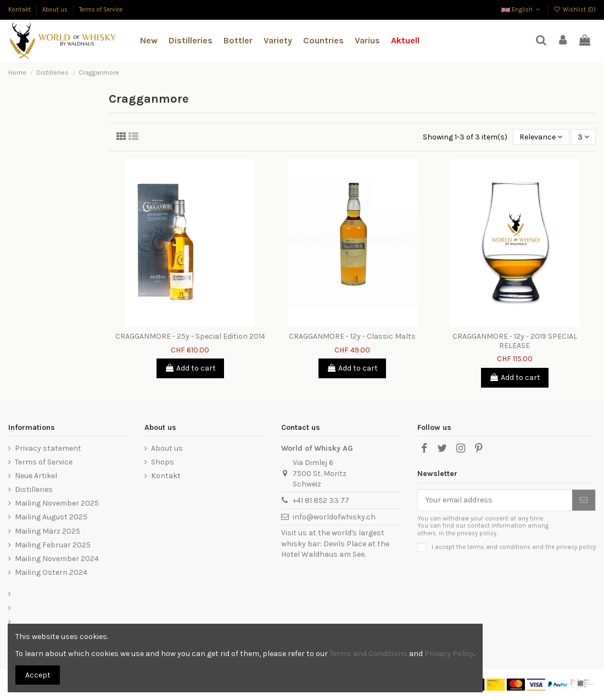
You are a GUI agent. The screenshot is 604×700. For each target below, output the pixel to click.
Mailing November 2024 (57, 559)
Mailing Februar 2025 (53, 545)
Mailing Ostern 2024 (51, 572)
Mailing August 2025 (51, 517)
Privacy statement (48, 448)
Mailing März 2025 (47, 531)
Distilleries (34, 489)
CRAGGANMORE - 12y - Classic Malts (352, 336)
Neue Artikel (36, 476)
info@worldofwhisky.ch (334, 517)
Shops (163, 462)
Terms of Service (101, 10)
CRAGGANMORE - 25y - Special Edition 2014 (190, 336)
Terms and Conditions (368, 654)
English (522, 10)
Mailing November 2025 (57, 503)
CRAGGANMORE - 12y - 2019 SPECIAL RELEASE (515, 341)
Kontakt (20, 10)
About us (56, 10)
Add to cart (190, 368)
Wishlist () (575, 10)
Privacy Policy (449, 654)
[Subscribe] (584, 500)
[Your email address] (495, 500)
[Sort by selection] (541, 137)
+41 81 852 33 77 (321, 500)
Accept (38, 675)
